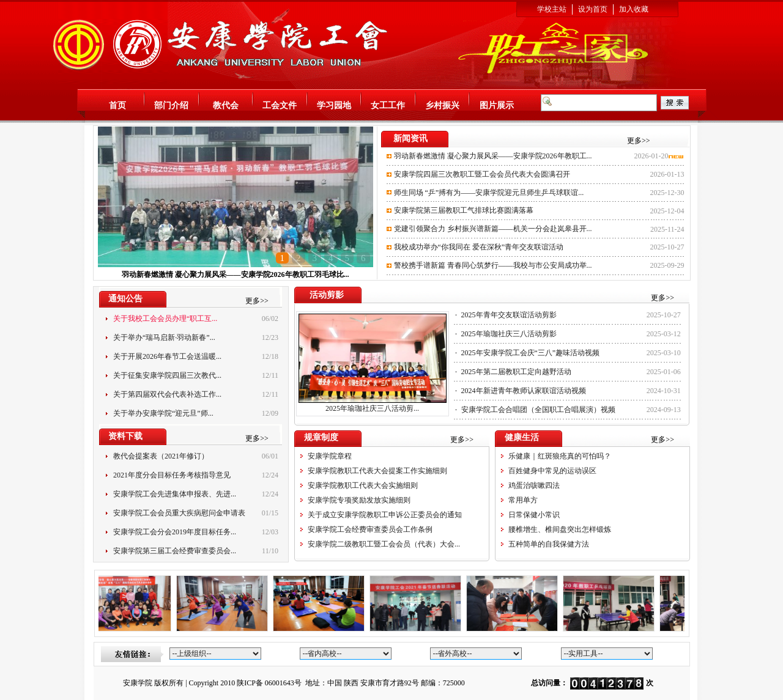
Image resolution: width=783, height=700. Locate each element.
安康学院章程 (330, 456)
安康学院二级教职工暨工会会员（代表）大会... (384, 544)
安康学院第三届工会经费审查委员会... (175, 551)
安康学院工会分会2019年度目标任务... (175, 532)
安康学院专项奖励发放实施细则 (359, 500)
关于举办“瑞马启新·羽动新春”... (164, 337)
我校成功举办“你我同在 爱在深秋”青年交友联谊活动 (479, 247)
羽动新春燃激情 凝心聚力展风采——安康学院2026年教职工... (493, 156)
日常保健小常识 (534, 515)
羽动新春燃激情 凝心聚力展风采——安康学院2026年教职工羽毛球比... (236, 274)
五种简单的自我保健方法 (549, 544)
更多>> (639, 141)
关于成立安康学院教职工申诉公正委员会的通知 (385, 515)
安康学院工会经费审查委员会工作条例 (370, 529)
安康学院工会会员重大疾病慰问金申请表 (179, 513)
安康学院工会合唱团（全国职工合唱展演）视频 (538, 410)
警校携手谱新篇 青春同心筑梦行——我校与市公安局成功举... (493, 265)
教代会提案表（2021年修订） (161, 456)
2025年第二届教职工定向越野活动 (516, 372)
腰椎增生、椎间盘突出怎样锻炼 (560, 529)
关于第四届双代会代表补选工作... (167, 394)
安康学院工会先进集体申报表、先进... (175, 494)
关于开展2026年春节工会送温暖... (167, 356)
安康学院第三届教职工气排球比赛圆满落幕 (464, 210)
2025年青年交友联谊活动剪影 (509, 315)
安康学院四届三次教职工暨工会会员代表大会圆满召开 (482, 174)
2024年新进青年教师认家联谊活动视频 (524, 391)
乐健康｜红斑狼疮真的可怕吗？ (560, 456)
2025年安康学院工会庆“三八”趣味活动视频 (531, 353)
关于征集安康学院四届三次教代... (167, 375)
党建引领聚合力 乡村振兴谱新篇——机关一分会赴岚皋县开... (493, 229)
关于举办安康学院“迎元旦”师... (163, 413)
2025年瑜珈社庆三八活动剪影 (509, 334)
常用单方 (523, 500)
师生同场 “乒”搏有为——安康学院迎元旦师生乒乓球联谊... (489, 193)
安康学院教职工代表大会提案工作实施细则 (377, 471)
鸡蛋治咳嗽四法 (534, 485)
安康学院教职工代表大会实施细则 (363, 485)
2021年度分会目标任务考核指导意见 (172, 475)
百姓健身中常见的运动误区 (552, 471)
